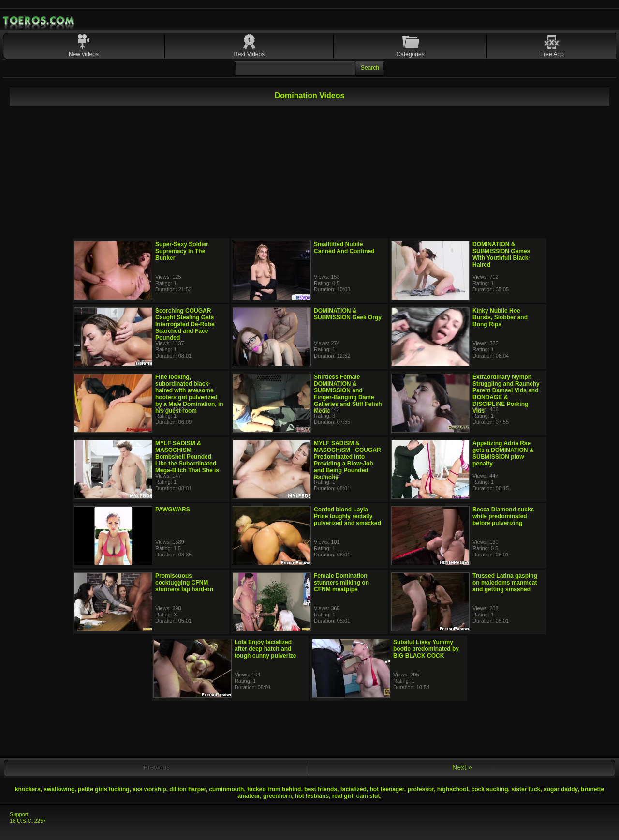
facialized (354, 789)
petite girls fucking (104, 789)
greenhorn (277, 796)
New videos (84, 54)
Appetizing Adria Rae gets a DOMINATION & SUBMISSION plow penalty (503, 453)
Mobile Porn (39, 21)
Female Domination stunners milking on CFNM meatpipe (341, 583)
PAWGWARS (173, 510)
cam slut (368, 796)
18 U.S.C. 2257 (28, 821)
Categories (411, 54)
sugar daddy (560, 789)
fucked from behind (274, 789)
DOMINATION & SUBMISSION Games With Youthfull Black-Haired (501, 255)
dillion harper (187, 789)
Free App (552, 54)
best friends (321, 789)
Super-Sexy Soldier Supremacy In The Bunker (182, 251)
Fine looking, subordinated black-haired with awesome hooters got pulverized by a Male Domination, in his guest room (189, 394)
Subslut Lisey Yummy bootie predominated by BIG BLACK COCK (426, 649)
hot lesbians (312, 796)
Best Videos (249, 54)
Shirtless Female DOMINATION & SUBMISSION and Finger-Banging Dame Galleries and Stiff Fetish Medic (348, 394)
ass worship (149, 789)
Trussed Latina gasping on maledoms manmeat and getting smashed (505, 583)
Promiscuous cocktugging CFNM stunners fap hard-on (184, 583)
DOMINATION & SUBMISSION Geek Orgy (348, 314)
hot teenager (387, 789)
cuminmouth (226, 789)
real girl (343, 796)
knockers (28, 789)
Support (19, 814)
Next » (462, 767)
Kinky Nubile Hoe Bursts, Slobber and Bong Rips (500, 317)
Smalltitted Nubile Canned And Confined (344, 248)
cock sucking (490, 789)
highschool (453, 789)
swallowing (59, 789)
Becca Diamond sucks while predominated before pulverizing (503, 516)
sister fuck (526, 789)
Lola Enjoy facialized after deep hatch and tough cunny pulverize (265, 649)
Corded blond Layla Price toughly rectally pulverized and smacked (347, 516)
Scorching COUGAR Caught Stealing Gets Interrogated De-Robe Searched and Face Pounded (185, 324)
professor (421, 789)
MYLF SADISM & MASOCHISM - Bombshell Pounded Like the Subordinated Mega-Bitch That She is (187, 457)
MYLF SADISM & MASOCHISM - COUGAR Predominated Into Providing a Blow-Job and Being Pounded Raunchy (347, 460)
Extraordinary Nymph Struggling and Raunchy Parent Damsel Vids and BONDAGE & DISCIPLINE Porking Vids (506, 394)
